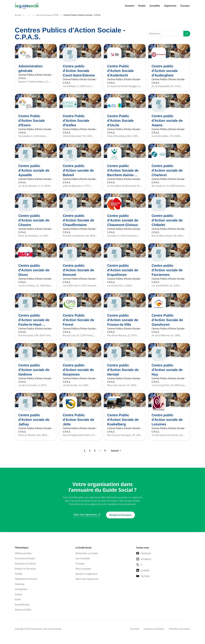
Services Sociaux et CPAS (47, 15)
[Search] (187, 34)
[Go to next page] (115, 451)
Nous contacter (83, 569)
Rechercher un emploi (87, 553)
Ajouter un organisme (86, 574)
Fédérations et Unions (26, 579)
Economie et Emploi (25, 558)
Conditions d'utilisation (154, 629)
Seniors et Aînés (23, 610)
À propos (185, 6)
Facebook (146, 553)
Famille (19, 574)
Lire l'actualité (83, 558)
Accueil (18, 15)
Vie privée (135, 629)
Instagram (146, 559)
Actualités (155, 6)
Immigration (21, 589)
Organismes (170, 6)
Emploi (142, 6)
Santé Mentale (22, 605)
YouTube (145, 576)
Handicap (20, 584)
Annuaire (130, 6)
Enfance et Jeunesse (25, 569)
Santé (18, 599)
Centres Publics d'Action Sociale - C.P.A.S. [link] (82, 15)
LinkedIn (145, 570)
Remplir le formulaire (121, 515)
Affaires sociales (23, 553)
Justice (18, 594)
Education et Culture (25, 564)
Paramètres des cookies (180, 629)
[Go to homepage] (27, 6)
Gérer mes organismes (87, 579)
